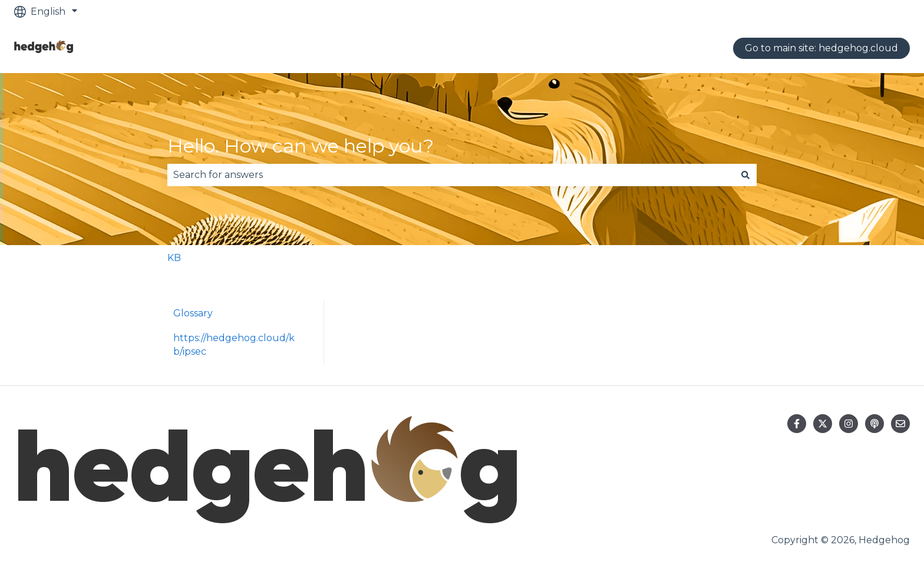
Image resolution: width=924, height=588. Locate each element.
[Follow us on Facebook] (797, 424)
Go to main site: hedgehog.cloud (821, 48)
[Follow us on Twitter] (823, 424)
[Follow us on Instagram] (849, 424)
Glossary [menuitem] (193, 313)
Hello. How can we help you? (301, 146)
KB (174, 258)
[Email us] (900, 424)
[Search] (745, 175)
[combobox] (451, 175)
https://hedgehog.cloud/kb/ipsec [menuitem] (234, 344)
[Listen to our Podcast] (874, 424)
